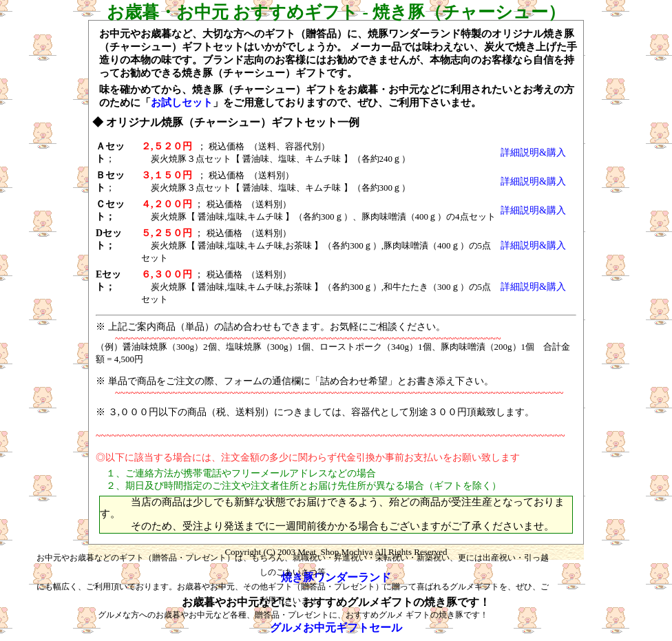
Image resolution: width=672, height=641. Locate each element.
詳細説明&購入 (533, 153)
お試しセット (182, 103)
